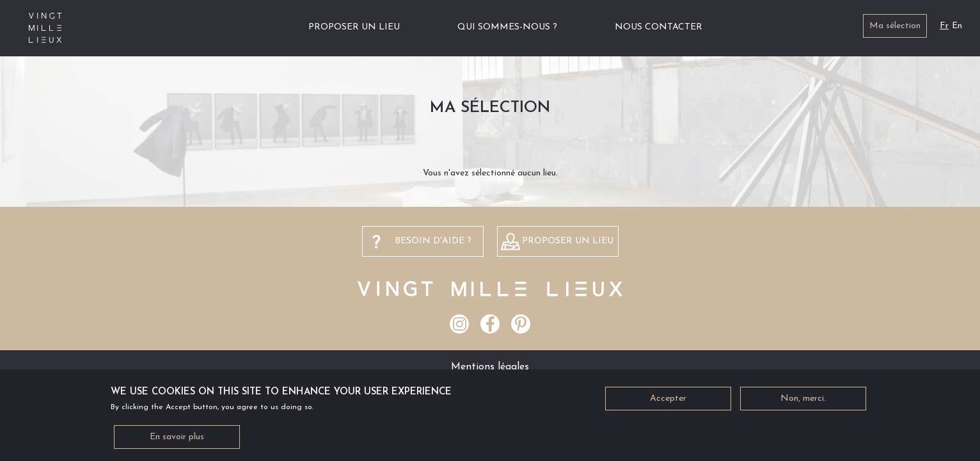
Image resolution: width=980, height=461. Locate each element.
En (957, 26)
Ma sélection (895, 26)
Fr (944, 26)
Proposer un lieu (354, 27)
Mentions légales (490, 367)
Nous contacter (659, 27)
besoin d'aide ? (433, 241)
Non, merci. (803, 404)
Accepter (668, 404)
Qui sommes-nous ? (507, 27)
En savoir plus (177, 443)
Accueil (265, 27)
